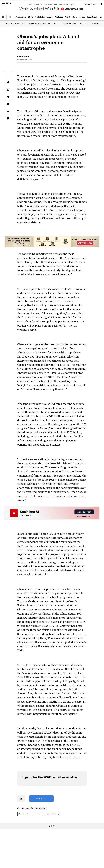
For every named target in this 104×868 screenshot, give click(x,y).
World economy (53, 814)
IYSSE (56, 24)
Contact (87, 4)
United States (24, 814)
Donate (95, 24)
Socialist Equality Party (40, 24)
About (95, 4)
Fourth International (15, 24)
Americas (38, 814)
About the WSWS (69, 24)
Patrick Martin (23, 57)
